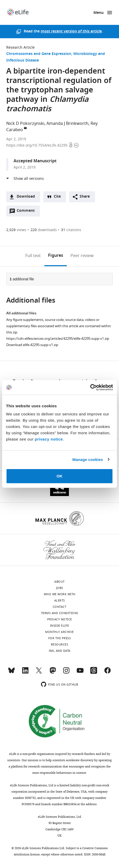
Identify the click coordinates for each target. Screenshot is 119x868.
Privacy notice (60, 619)
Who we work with (60, 594)
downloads (44, 230)
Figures (56, 256)
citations (71, 230)
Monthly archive (59, 632)
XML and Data (60, 651)
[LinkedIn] (25, 673)
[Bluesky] (11, 673)
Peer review (82, 256)
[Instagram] (66, 673)
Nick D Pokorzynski (25, 124)
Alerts (60, 600)
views (16, 230)
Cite (57, 197)
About (59, 582)
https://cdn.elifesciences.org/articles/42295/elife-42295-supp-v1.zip (58, 339)
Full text (33, 256)
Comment (27, 212)
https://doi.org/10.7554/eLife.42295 (37, 145)
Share (85, 197)
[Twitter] (39, 673)
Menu (99, 13)
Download (26, 197)
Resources (60, 644)
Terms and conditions (60, 613)
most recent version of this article (71, 32)
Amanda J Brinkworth (67, 124)
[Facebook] (108, 673)
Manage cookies (88, 460)
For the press (60, 638)
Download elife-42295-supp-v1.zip (32, 345)
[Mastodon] (53, 673)
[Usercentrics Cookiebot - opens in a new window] (90, 387)
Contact (60, 607)
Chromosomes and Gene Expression (39, 54)
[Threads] (94, 673)
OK (60, 476)
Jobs (60, 588)
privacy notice (49, 439)
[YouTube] (80, 673)
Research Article (20, 48)
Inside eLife (60, 626)
